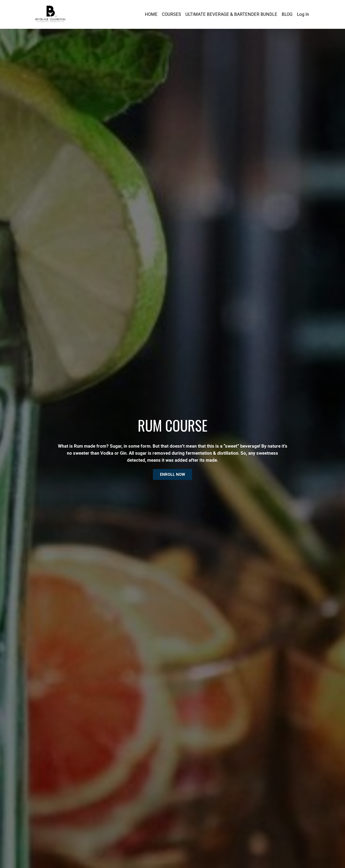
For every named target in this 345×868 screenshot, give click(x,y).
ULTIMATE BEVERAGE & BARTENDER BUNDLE (231, 14)
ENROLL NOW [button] (173, 474)
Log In (303, 14)
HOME (151, 14)
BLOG (287, 14)
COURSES (172, 14)
